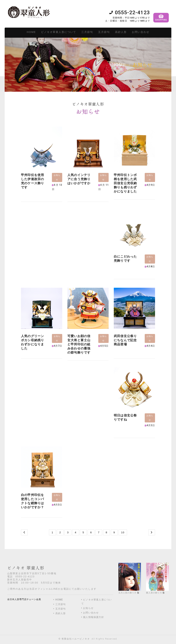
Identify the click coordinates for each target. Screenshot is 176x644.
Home (119, 65)
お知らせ (88, 608)
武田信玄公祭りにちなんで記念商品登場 (125, 340)
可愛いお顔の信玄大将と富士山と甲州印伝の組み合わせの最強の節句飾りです (79, 344)
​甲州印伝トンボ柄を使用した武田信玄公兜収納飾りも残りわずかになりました (125, 183)
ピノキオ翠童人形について (59, 32)
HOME (31, 32)
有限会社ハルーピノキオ (76, 639)
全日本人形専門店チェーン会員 (24, 599)
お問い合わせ (141, 32)
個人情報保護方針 (93, 617)
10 (123, 532)
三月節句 (87, 32)
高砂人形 (121, 32)
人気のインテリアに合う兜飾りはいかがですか (79, 179)
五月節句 (104, 32)
